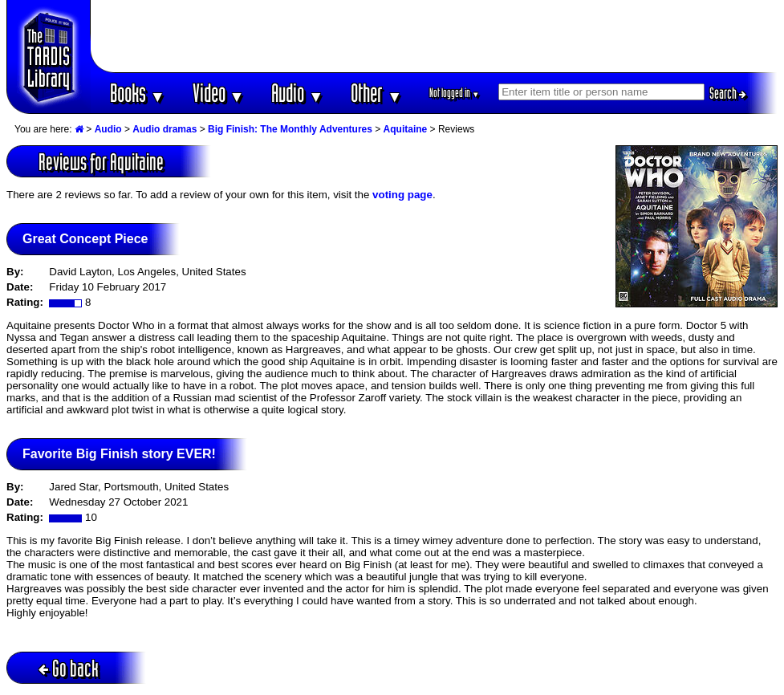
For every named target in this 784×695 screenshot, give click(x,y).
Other (376, 93)
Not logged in (455, 93)
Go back (69, 668)
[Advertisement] (434, 36)
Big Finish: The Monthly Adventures (290, 129)
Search (728, 93)
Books (138, 93)
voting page (402, 195)
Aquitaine (406, 129)
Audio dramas (165, 129)
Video (219, 93)
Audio (297, 93)
